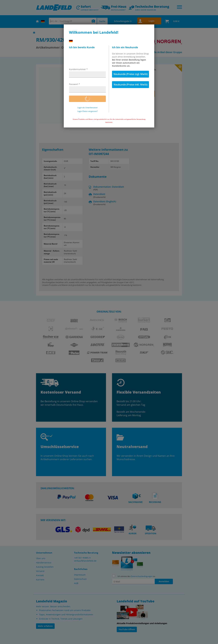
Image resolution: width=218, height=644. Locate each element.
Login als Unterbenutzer (88, 108)
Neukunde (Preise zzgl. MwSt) (131, 74)
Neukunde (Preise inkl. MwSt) (131, 85)
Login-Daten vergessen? (88, 111)
